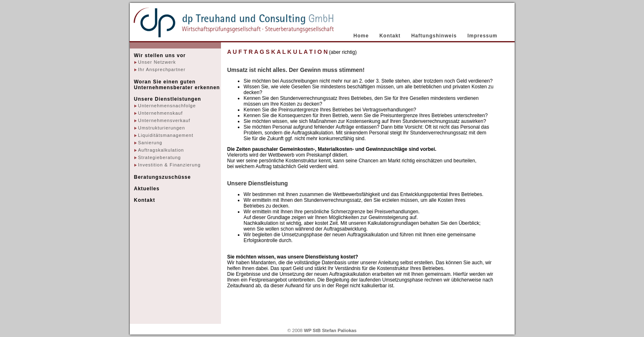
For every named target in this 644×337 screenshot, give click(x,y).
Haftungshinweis (434, 36)
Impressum (482, 36)
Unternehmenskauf (160, 113)
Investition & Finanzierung (169, 165)
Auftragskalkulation (161, 150)
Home (361, 36)
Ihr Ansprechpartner (162, 69)
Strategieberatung (159, 157)
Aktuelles (147, 189)
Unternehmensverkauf (164, 120)
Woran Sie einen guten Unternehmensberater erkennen (177, 85)
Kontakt (390, 36)
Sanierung (150, 143)
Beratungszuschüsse (162, 177)
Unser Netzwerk (157, 62)
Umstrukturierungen (162, 128)
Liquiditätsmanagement (166, 135)
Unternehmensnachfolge (167, 106)
